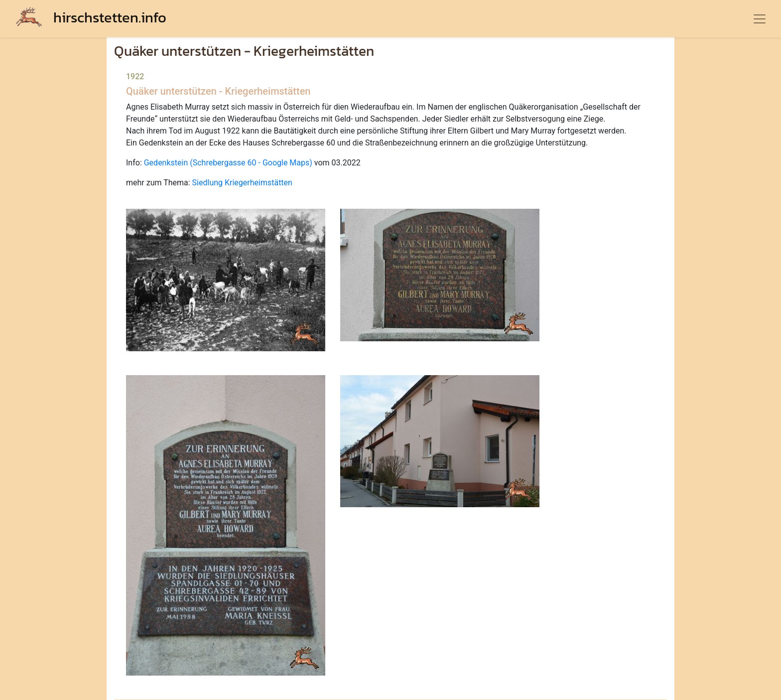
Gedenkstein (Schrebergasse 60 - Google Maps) (228, 163)
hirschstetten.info (91, 17)
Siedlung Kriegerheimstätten (242, 183)
